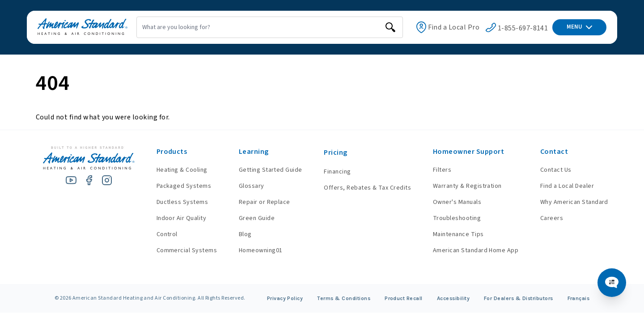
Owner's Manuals (457, 202)
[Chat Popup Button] (612, 283)
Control (167, 234)
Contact (554, 152)
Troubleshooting (457, 218)
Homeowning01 (261, 250)
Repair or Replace (265, 202)
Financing (337, 172)
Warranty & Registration (467, 186)
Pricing (335, 153)
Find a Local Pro (454, 27)
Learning (254, 152)
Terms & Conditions (344, 298)
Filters (442, 170)
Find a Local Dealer (567, 186)
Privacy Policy (285, 298)
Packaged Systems (184, 186)
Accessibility (453, 298)
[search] (390, 27)
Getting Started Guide (271, 170)
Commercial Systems (187, 250)
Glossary (252, 186)
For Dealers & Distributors (518, 298)
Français (579, 298)
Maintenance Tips (458, 234)
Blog (245, 234)
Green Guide (257, 218)
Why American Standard (574, 202)
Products (172, 152)
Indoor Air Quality (182, 218)
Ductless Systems (182, 202)
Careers (552, 218)
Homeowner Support (468, 152)
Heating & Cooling (182, 170)
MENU (579, 27)
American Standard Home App (476, 250)
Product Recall (404, 298)
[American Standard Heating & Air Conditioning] (83, 27)
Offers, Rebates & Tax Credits (367, 188)
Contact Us (556, 170)
